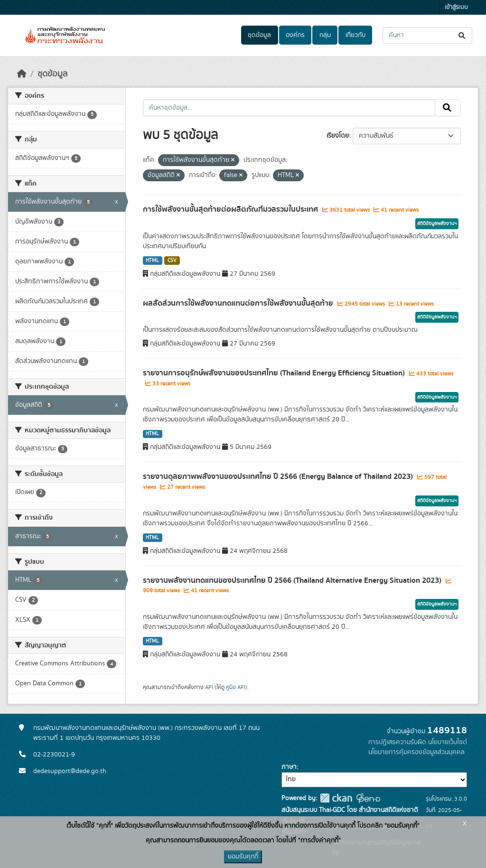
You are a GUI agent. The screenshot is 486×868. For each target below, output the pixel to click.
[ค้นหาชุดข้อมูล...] (427, 35)
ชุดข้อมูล (259, 35)
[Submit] (463, 35)
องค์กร (295, 35)
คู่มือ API (236, 687)
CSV (172, 261)
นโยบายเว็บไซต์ (448, 742)
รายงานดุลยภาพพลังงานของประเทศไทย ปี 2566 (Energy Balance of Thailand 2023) (279, 476)
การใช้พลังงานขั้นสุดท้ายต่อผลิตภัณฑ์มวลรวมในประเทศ (231, 209)
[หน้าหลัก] (22, 74)
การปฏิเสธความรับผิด (397, 742)
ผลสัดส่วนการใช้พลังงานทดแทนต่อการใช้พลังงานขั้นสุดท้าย (239, 303)
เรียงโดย (338, 136)
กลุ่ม (325, 35)
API (209, 687)
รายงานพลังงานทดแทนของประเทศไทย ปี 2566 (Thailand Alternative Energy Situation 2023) (293, 580)
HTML (152, 261)
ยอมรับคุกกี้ (243, 857)
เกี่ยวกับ (355, 35)
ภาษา (289, 767)
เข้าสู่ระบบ (456, 7)
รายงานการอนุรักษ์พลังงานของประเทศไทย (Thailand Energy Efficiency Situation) (275, 373)
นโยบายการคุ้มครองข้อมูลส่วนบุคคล (416, 752)
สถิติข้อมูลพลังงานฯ (437, 224)
